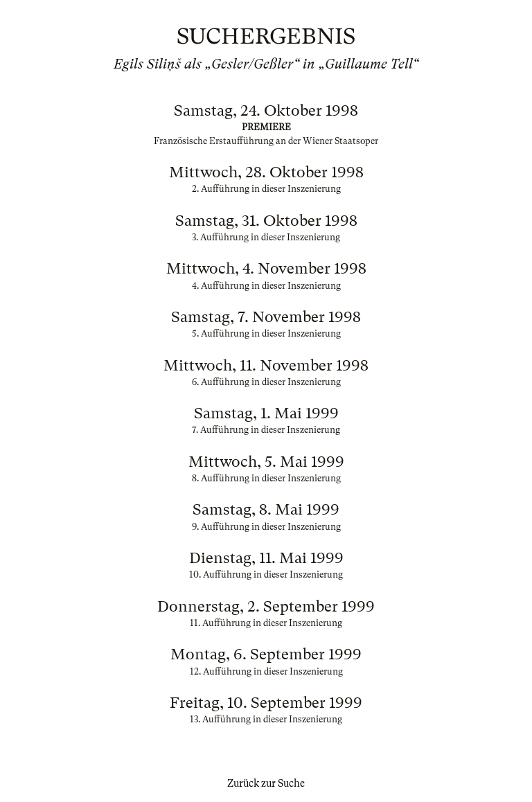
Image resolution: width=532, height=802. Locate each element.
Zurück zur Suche (266, 783)
